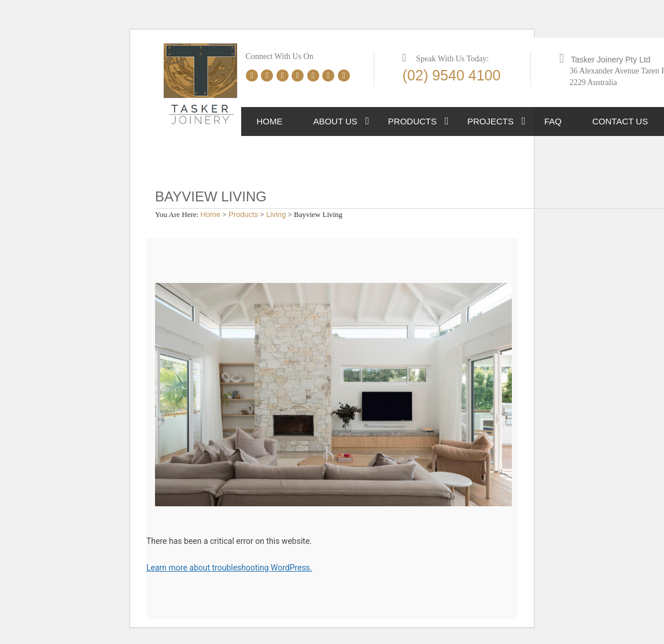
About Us (335, 121)
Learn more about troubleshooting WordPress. (229, 568)
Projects (490, 121)
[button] (368, 122)
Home (269, 121)
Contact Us (620, 121)
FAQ (553, 121)
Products (412, 121)
